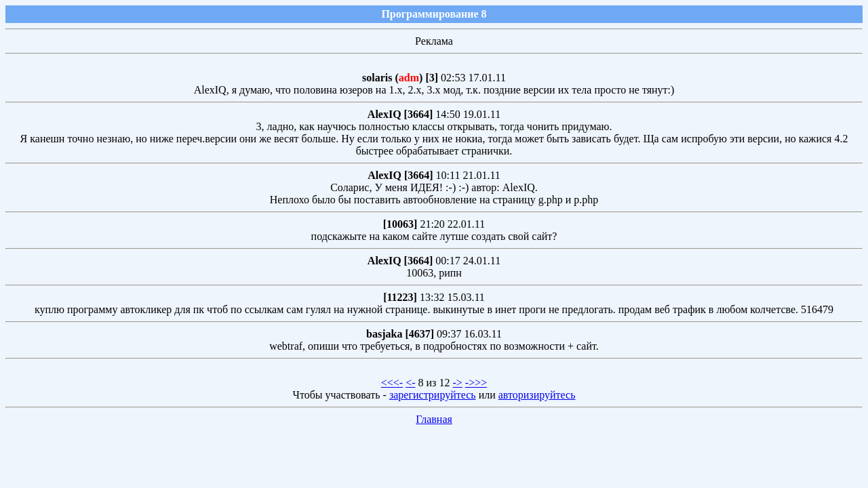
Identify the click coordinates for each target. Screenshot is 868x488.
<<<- (392, 383)
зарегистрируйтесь (433, 395)
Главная (434, 419)
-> (457, 383)
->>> (476, 383)
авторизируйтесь (537, 395)
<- (410, 383)
